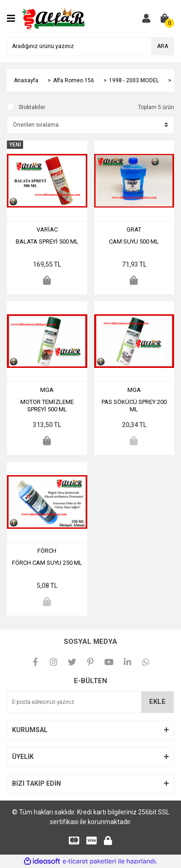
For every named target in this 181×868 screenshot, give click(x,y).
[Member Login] (146, 18)
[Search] (90, 46)
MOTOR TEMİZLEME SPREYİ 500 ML (47, 406)
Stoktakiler (32, 107)
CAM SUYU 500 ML (134, 241)
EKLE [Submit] (157, 702)
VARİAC (47, 229)
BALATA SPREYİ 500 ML (47, 241)
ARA (163, 46)
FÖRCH (47, 551)
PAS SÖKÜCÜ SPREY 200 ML (134, 406)
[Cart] (165, 18)
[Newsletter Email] (90, 702)
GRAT (134, 229)
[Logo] (54, 18)
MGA (47, 390)
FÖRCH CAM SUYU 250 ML (47, 563)
